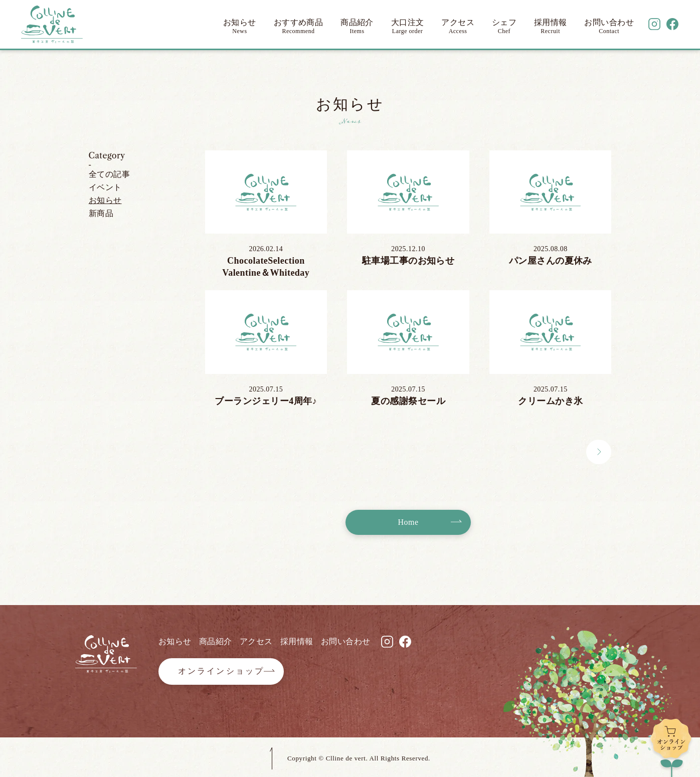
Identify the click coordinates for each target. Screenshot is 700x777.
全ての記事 (109, 174)
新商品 (101, 213)
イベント (105, 187)
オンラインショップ (221, 671)
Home (408, 522)
